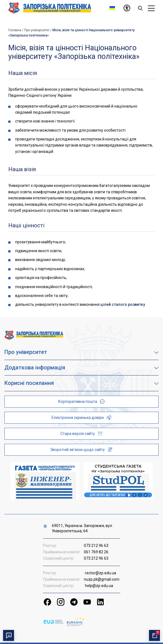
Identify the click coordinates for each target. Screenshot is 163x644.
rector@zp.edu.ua (101, 573)
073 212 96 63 (96, 546)
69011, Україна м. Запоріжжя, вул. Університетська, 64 (82, 528)
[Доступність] (127, 8)
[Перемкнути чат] (9, 635)
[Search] (140, 8)
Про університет (37, 30)
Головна (15, 30)
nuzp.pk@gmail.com (102, 579)
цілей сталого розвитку (123, 304)
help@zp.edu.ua (99, 586)
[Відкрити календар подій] (154, 635)
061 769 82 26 (96, 552)
